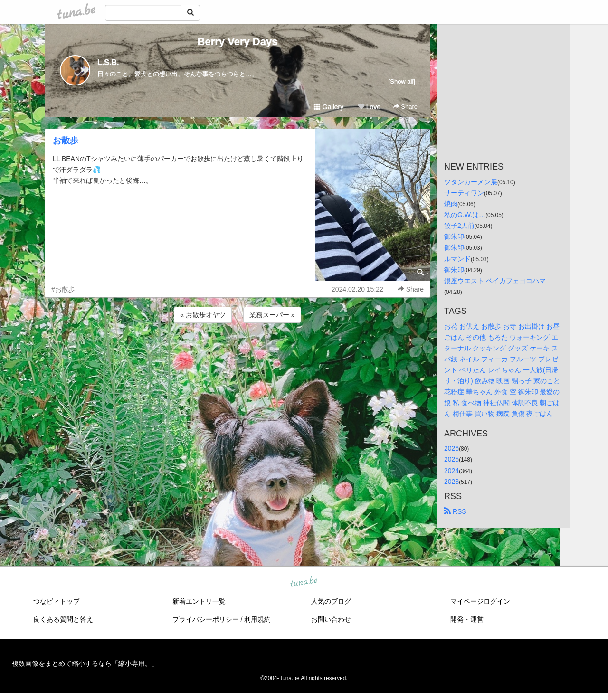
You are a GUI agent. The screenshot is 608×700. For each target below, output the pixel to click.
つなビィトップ (57, 601)
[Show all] (402, 81)
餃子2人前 (459, 226)
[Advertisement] (237, 350)
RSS (455, 511)
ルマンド (457, 259)
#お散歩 (63, 289)
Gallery (329, 107)
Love (369, 107)
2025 (451, 459)
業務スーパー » (272, 315)
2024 (451, 471)
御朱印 (454, 236)
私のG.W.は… (465, 215)
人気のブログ (331, 601)
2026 (451, 448)
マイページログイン (480, 601)
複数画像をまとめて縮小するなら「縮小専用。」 (85, 663)
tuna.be (304, 582)
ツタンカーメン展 (471, 182)
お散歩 (66, 141)
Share (405, 107)
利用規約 (257, 619)
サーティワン (464, 193)
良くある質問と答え (63, 619)
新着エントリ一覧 (199, 601)
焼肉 (451, 204)
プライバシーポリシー (206, 619)
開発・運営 (467, 619)
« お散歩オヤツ (203, 315)
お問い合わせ (331, 619)
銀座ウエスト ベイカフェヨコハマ (495, 281)
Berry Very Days (238, 42)
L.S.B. (108, 62)
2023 (451, 482)
